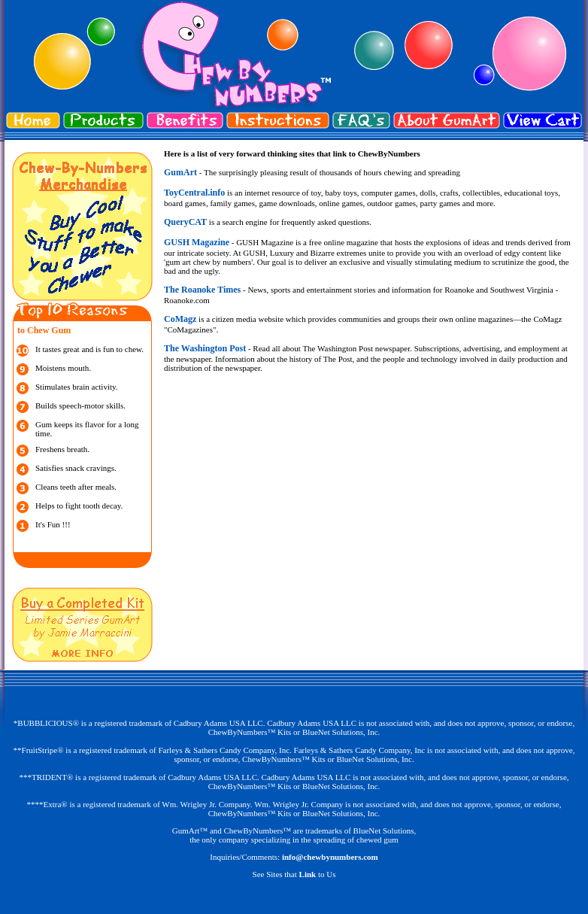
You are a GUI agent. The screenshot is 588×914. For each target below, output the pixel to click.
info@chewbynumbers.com (330, 857)
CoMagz (180, 319)
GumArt (180, 172)
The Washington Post (205, 348)
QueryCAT (185, 222)
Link (308, 874)
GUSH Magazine (197, 242)
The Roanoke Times (202, 290)
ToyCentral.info (194, 193)
